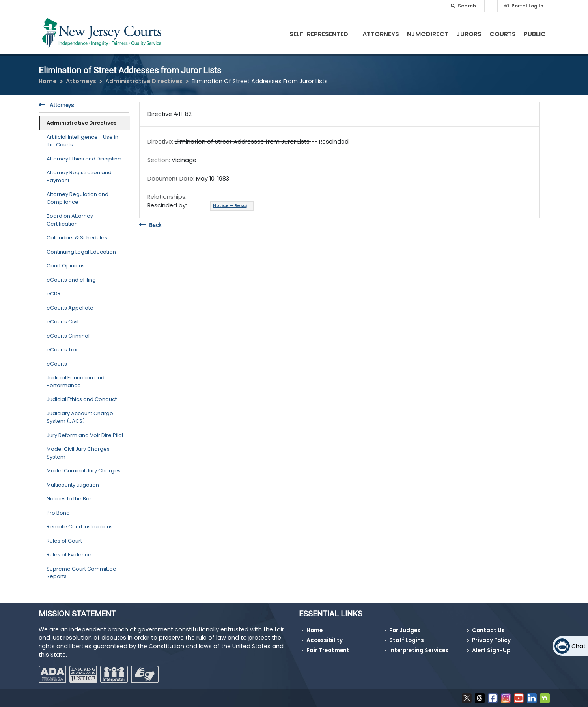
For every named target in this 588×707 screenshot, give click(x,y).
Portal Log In (527, 6)
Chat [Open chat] (579, 646)
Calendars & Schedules (77, 238)
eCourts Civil (63, 322)
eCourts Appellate (70, 308)
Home (48, 81)
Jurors (469, 34)
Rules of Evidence (69, 555)
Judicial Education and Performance (76, 381)
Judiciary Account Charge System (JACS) (80, 417)
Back (150, 225)
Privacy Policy (491, 640)
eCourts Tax (62, 350)
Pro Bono (58, 513)
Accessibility (325, 640)
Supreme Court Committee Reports (81, 573)
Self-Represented (325, 34)
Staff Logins (407, 640)
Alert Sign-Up (491, 650)
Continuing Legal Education (81, 252)
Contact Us (488, 630)
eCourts (57, 364)
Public (535, 34)
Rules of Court (64, 541)
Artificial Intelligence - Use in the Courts (82, 141)
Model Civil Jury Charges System (78, 453)
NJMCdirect (428, 34)
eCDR (54, 294)
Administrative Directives (144, 81)
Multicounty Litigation (73, 485)
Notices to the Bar (69, 499)
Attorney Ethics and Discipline (84, 159)
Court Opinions (66, 266)
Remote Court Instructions (80, 527)
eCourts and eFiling (71, 280)
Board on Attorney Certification (70, 220)
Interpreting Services (419, 650)
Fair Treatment (328, 650)
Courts (503, 34)
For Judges (405, 630)
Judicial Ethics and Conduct (82, 399)
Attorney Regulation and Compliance (77, 198)
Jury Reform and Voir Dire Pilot (85, 435)
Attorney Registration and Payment (79, 176)
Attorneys (381, 34)
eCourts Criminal (68, 336)
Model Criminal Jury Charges (84, 471)
